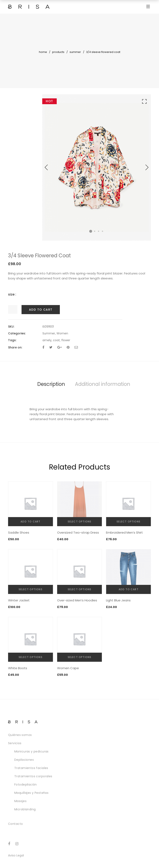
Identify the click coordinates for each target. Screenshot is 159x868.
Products (58, 52)
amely (47, 340)
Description (51, 384)
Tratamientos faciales (31, 768)
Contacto (15, 824)
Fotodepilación (26, 785)
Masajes (20, 801)
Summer (75, 52)
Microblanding (25, 809)
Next (147, 167)
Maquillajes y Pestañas (31, 793)
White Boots (18, 668)
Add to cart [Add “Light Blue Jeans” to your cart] (129, 589)
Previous (46, 167)
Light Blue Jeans (118, 600)
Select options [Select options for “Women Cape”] (80, 657)
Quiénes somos (20, 735)
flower (66, 340)
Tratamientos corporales (33, 776)
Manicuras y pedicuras (31, 751)
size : (12, 294)
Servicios (15, 743)
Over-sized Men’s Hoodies (77, 600)
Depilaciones (24, 760)
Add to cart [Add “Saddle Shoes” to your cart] (30, 522)
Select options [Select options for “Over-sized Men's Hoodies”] (80, 589)
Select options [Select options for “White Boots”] (31, 657)
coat (56, 340)
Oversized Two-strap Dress (78, 532)
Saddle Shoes (19, 532)
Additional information (103, 384)
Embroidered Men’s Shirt (124, 532)
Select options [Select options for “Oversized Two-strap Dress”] (80, 522)
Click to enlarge (144, 102)
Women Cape (68, 668)
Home (43, 52)
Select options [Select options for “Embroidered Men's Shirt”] (128, 522)
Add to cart (41, 310)
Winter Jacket (19, 600)
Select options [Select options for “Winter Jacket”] (31, 589)
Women (62, 333)
